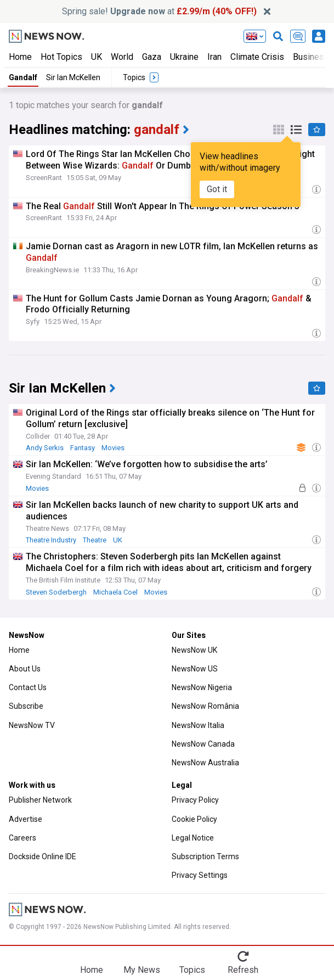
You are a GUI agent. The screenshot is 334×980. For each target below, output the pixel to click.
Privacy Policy (195, 800)
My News (142, 970)
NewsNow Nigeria (202, 687)
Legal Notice (193, 838)
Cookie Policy (194, 819)
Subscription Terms (205, 856)
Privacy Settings (200, 875)
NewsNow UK (194, 650)
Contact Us (28, 687)
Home (20, 57)
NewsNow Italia (198, 725)
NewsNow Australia (205, 763)
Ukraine (184, 57)
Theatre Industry (51, 540)
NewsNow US (195, 669)
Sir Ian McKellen (73, 77)
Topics (192, 970)
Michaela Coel (115, 592)
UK (97, 57)
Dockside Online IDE (43, 856)
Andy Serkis (45, 448)
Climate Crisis (257, 57)
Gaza (152, 57)
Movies (113, 448)
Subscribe (26, 706)
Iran (214, 57)
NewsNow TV (32, 725)
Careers (22, 838)
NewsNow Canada (203, 744)
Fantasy (83, 448)
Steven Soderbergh (56, 592)
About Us (25, 669)
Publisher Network (40, 800)
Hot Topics (61, 57)
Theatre (95, 540)
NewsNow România (205, 706)
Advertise (26, 819)
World (122, 57)
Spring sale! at (159, 11)
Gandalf (23, 77)
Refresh (243, 970)
